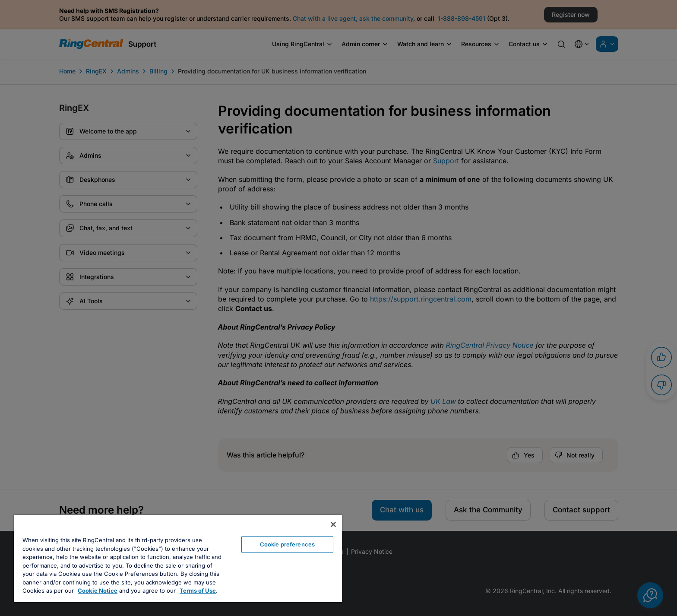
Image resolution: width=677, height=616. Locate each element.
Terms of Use (198, 591)
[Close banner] (333, 524)
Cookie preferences (287, 544)
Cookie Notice (98, 591)
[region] (178, 559)
